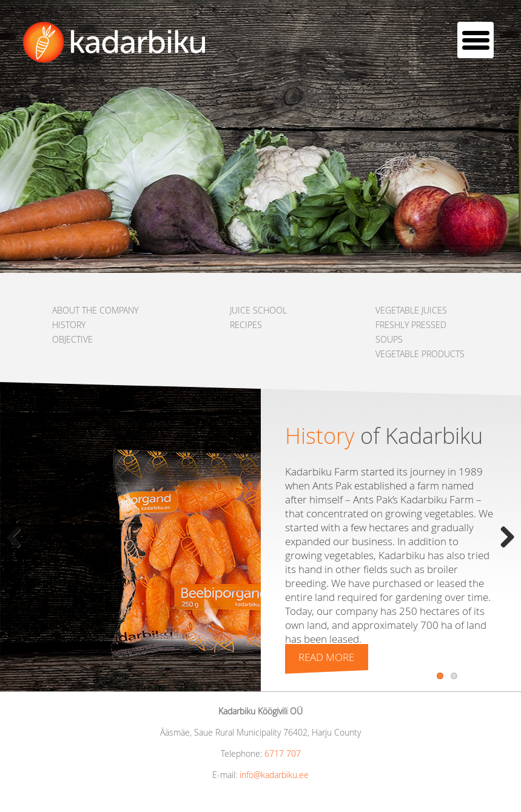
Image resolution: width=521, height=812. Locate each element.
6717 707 (283, 753)
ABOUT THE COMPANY (95, 310)
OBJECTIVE (72, 339)
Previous (18, 537)
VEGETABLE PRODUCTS (420, 354)
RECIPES (246, 325)
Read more (327, 657)
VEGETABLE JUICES (411, 310)
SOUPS (389, 339)
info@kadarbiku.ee (274, 775)
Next (503, 537)
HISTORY (69, 325)
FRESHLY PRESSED (411, 325)
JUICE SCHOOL (258, 310)
